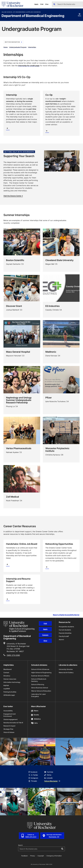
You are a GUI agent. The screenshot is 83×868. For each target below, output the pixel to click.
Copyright (41, 856)
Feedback (24, 856)
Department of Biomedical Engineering (33, 16)
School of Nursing (38, 684)
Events (35, 715)
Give (47, 4)
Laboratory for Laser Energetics (38, 695)
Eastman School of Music (40, 676)
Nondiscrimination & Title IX (13, 723)
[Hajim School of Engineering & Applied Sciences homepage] (19, 627)
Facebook (33, 772)
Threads (33, 781)
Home (6, 47)
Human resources (10, 679)
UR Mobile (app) (9, 695)
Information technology (12, 682)
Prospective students (66, 627)
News (35, 711)
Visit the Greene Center (13, 196)
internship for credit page (29, 66)
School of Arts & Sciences (40, 669)
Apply (36, 4)
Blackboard (8, 669)
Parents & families (65, 633)
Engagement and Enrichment (10, 715)
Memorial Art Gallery (66, 673)
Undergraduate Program (18, 47)
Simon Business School (40, 688)
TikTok (48, 775)
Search (20, 845)
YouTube (49, 772)
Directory (7, 676)
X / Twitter (33, 775)
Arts (34, 723)
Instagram (33, 778)
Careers (45, 635)
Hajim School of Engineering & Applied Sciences (21, 12)
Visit (42, 4)
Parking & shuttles (10, 692)
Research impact (9, 726)
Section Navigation (13, 42)
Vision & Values (9, 732)
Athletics (36, 719)
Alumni (61, 639)
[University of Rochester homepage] (13, 4)
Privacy (33, 856)
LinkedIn (49, 778)
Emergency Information (54, 856)
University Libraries (66, 669)
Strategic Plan (8, 729)
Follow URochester (52, 781)
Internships (32, 47)
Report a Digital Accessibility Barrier (66, 615)
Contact (6, 673)
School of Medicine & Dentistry (39, 680)
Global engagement (10, 719)
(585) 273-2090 (13, 655)
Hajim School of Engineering (41, 673)
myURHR (7, 689)
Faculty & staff (64, 636)
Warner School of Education (41, 691)
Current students (65, 630)
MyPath (6, 685)
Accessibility (8, 711)
